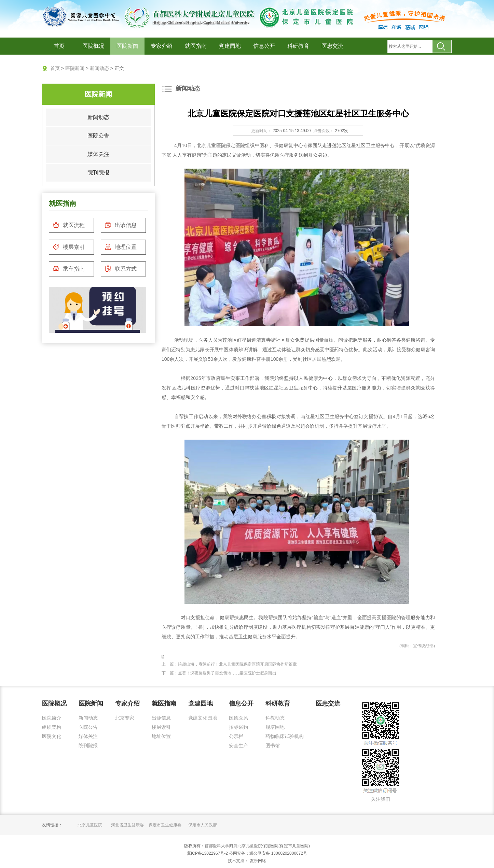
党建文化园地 (203, 718)
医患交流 (332, 46)
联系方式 (121, 269)
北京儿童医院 (90, 825)
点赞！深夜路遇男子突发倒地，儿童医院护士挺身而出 (227, 673)
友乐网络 (257, 861)
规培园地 (275, 727)
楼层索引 (69, 247)
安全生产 (238, 745)
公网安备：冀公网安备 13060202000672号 (268, 853)
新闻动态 (99, 68)
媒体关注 (98, 154)
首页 (59, 46)
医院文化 (52, 736)
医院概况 (93, 46)
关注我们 (381, 799)
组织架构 (52, 727)
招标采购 (238, 727)
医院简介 (52, 718)
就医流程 (69, 225)
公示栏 (236, 736)
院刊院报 (98, 173)
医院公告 (98, 136)
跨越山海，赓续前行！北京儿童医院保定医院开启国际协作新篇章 (237, 664)
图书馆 (273, 745)
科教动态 (275, 718)
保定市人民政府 (203, 825)
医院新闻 (127, 46)
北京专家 (125, 718)
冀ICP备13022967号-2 (207, 853)
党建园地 (230, 46)
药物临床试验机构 (285, 736)
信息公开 (264, 46)
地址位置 (161, 736)
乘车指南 (69, 269)
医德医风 (238, 718)
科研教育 (298, 46)
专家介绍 (162, 46)
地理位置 (121, 247)
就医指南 (196, 46)
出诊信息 (121, 225)
